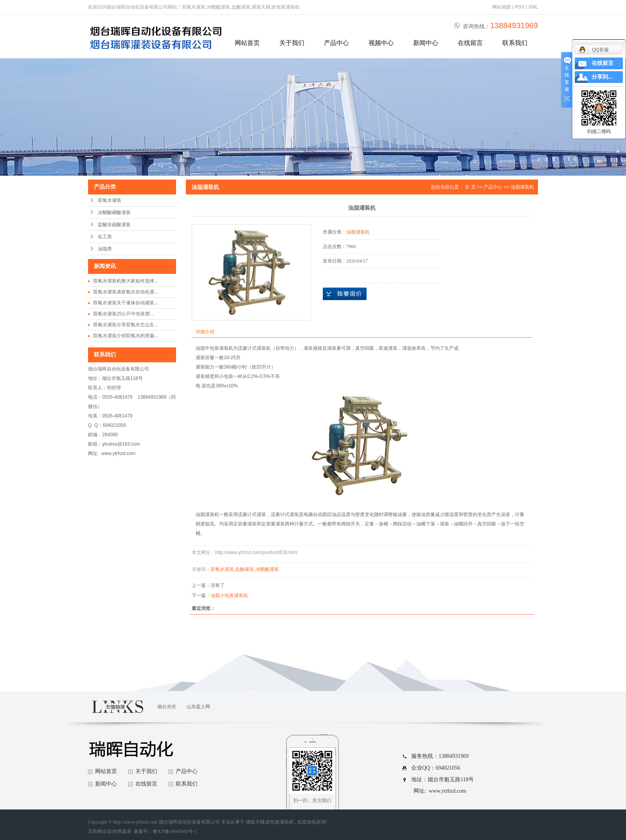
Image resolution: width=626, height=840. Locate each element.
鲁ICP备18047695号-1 (175, 831)
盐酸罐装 (245, 569)
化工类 (105, 237)
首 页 (470, 187)
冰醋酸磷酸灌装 (114, 212)
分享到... (602, 77)
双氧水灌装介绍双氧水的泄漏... (126, 336)
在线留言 (470, 43)
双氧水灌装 (110, 200)
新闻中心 (426, 43)
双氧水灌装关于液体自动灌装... (126, 303)
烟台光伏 (167, 707)
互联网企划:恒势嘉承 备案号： (120, 831)
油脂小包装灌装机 (229, 595)
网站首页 (247, 43)
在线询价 (345, 294)
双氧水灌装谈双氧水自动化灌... (126, 292)
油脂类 (105, 249)
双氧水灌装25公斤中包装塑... (123, 314)
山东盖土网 (198, 707)
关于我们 (292, 43)
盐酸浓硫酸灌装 (114, 225)
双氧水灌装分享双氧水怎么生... (126, 325)
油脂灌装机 (522, 187)
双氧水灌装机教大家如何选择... (126, 281)
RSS (520, 7)
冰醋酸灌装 (267, 569)
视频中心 (381, 43)
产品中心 (336, 43)
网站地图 (502, 7)
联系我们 (515, 43)
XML (533, 7)
